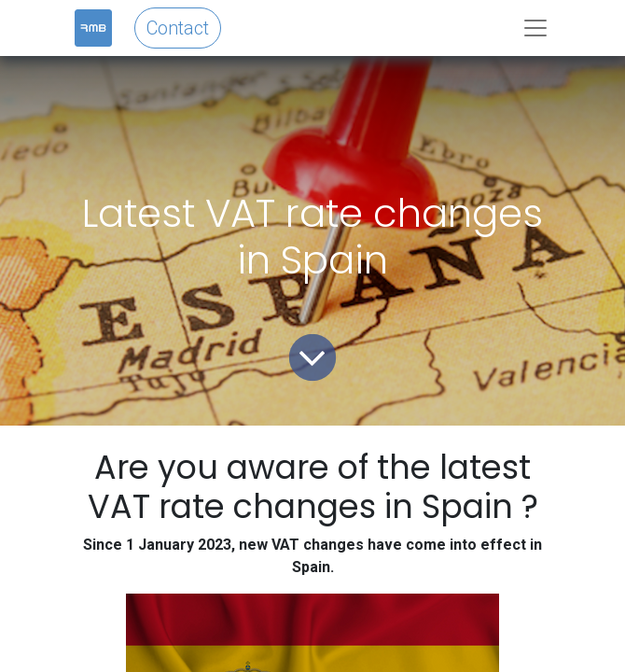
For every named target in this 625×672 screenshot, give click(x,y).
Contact (178, 28)
